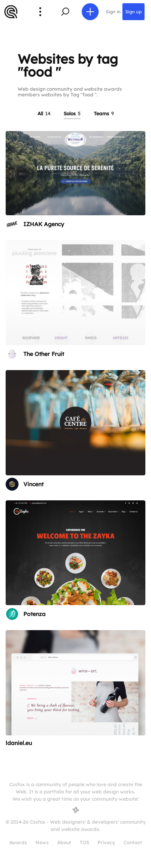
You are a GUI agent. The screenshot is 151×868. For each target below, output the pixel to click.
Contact (133, 842)
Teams (104, 113)
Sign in (113, 12)
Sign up (133, 12)
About (64, 842)
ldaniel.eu (19, 743)
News (42, 842)
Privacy (106, 842)
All (44, 113)
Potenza (34, 614)
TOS (84, 842)
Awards (18, 842)
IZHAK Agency (44, 224)
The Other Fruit (44, 354)
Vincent (33, 484)
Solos (72, 113)
